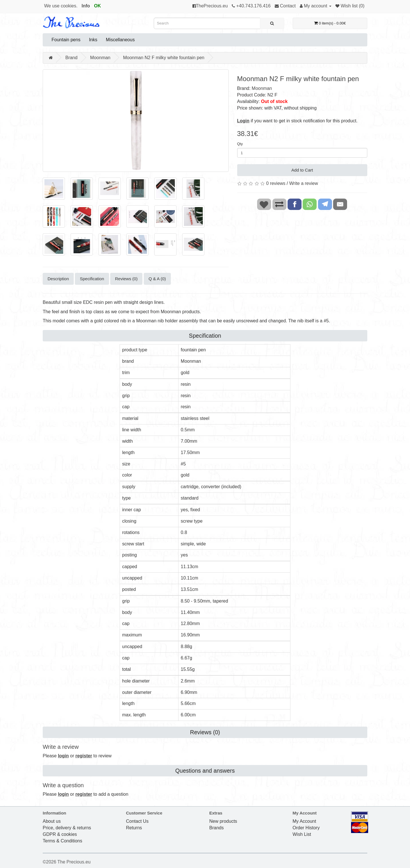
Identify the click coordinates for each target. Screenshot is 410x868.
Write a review (304, 183)
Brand (71, 58)
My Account (305, 821)
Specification (92, 279)
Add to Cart (302, 170)
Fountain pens (66, 40)
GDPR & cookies (60, 834)
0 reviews (276, 183)
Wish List (302, 834)
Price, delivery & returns (67, 828)
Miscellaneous (120, 40)
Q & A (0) (157, 279)
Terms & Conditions (62, 841)
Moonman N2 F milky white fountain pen (164, 58)
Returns (134, 828)
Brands (217, 828)
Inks (93, 40)
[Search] (272, 23)
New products (223, 821)
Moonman (100, 58)
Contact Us (137, 821)
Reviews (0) (126, 279)
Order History (306, 828)
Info (86, 6)
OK (97, 6)
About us (52, 821)
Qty (240, 144)
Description (58, 279)
